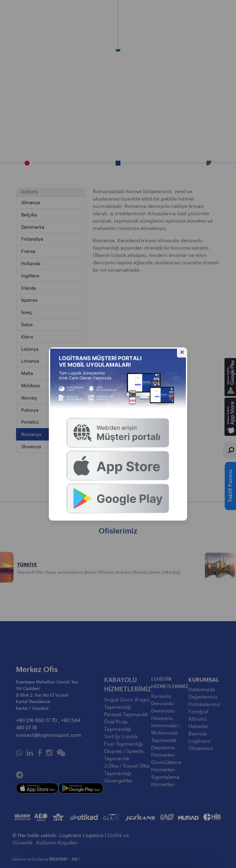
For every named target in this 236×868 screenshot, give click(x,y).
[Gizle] (182, 352)
